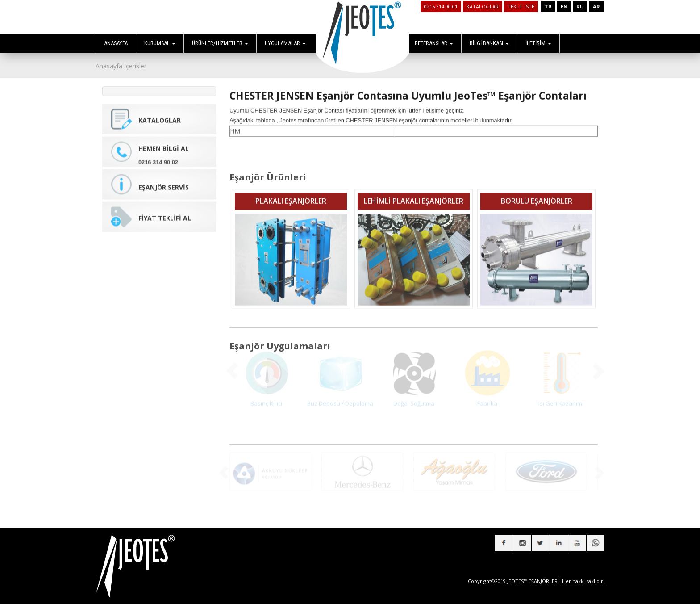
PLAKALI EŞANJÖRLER (291, 194)
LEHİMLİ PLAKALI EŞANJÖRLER (414, 194)
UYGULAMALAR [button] (285, 43)
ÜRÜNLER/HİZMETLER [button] (220, 43)
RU (580, 6)
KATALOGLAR (483, 6)
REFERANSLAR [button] (434, 43)
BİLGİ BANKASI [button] (489, 43)
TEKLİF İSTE (521, 6)
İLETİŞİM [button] (538, 43)
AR (596, 6)
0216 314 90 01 (441, 6)
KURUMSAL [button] (160, 43)
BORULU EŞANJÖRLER (537, 194)
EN (564, 6)
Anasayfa (109, 66)
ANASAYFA (116, 43)
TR (548, 6)
